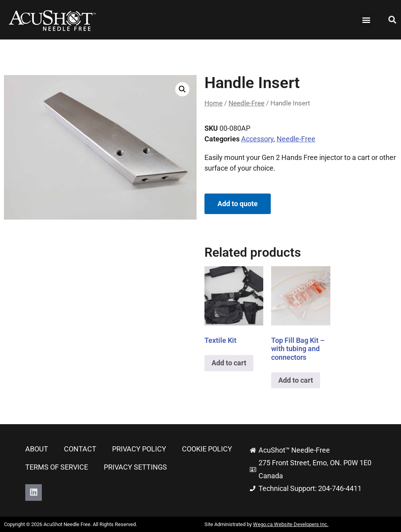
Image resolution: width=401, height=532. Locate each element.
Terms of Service (57, 467)
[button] (366, 20)
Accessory (257, 139)
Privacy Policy (139, 449)
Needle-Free (246, 103)
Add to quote (238, 204)
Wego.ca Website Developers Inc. (291, 524)
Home (214, 103)
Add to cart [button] (229, 363)
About (37, 449)
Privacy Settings (135, 467)
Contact (80, 449)
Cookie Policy (207, 449)
